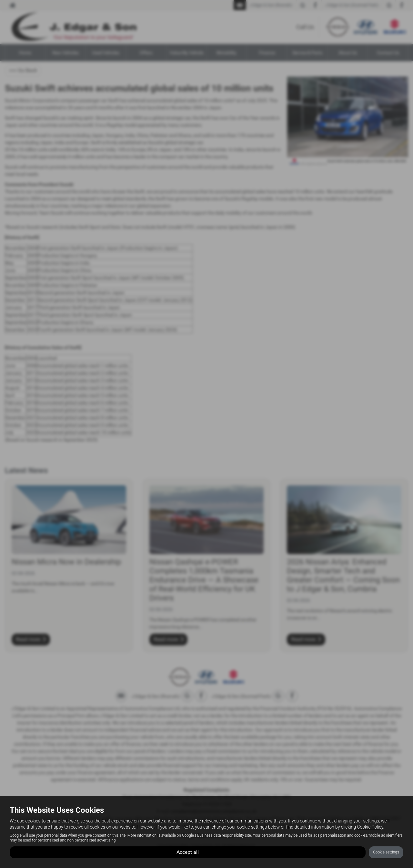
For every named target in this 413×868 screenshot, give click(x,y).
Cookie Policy (370, 827)
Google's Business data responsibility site (217, 835)
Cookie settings (386, 852)
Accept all (188, 852)
